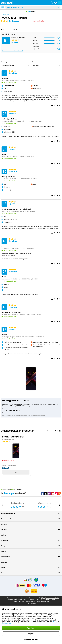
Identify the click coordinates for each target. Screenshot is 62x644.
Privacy (15, 602)
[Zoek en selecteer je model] (33, 7)
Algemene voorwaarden (43, 602)
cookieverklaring (7, 623)
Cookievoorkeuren (30, 602)
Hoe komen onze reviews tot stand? (13, 51)
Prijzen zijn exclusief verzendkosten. (50, 598)
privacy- (55, 622)
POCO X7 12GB (6, 15)
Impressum (21, 602)
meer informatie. (51, 599)
